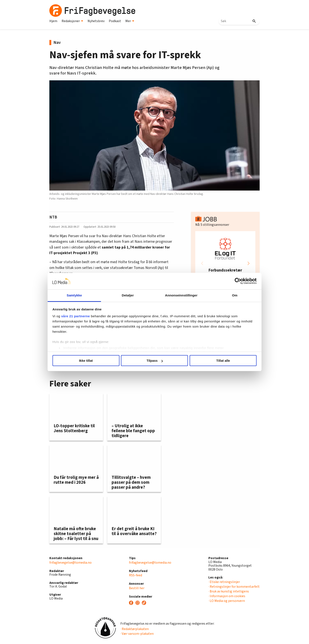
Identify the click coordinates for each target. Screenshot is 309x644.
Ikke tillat (93, 361)
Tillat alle (216, 361)
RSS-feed (136, 575)
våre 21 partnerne (86, 316)
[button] (248, 263)
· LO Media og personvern (227, 601)
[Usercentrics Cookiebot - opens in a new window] (228, 281)
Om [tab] (227, 295)
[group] (225, 263)
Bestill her (137, 588)
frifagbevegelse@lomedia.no (70, 563)
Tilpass (155, 361)
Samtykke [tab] (82, 295)
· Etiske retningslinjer (224, 582)
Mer (130, 21)
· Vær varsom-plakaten (137, 634)
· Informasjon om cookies (227, 596)
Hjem (53, 21)
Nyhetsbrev (96, 21)
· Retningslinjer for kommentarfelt (234, 587)
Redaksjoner (72, 21)
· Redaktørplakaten (135, 629)
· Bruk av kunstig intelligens (229, 591)
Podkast (115, 21)
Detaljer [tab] (130, 295)
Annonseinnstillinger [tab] (179, 295)
